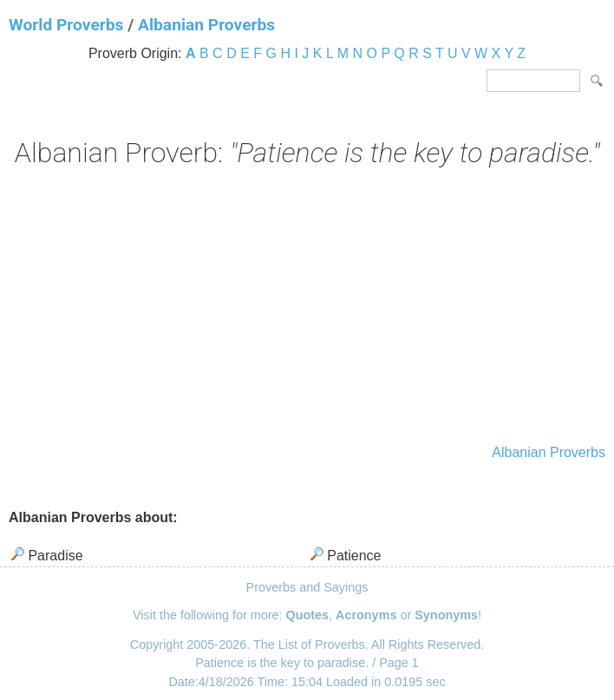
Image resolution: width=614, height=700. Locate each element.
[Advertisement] (307, 308)
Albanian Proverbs (206, 25)
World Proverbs (66, 25)
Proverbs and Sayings (307, 587)
